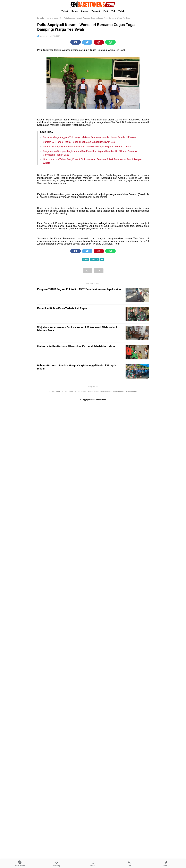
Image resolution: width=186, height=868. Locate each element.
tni (102, 260)
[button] (76, 42)
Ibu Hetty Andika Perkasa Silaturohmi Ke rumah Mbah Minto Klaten (77, 346)
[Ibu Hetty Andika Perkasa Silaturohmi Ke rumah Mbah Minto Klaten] (137, 352)
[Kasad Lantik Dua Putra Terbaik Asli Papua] (137, 314)
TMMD (121, 11)
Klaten (75, 11)
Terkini (65, 11)
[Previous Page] (87, 271)
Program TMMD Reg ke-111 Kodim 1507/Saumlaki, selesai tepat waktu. (79, 289)
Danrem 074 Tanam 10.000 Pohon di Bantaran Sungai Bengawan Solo (79, 142)
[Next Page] (99, 271)
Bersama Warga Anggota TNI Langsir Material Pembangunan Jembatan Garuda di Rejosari (90, 137)
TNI (113, 11)
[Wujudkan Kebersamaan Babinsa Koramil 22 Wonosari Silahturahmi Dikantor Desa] (137, 333)
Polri (106, 11)
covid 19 (94, 260)
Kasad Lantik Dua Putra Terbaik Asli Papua (62, 308)
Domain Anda (54, 391)
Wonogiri (96, 11)
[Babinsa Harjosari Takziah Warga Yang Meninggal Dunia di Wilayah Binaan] (137, 371)
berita (86, 260)
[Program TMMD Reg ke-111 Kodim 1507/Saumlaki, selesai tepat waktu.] (137, 295)
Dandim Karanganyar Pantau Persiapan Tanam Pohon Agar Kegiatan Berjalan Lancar (87, 147)
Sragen (85, 11)
